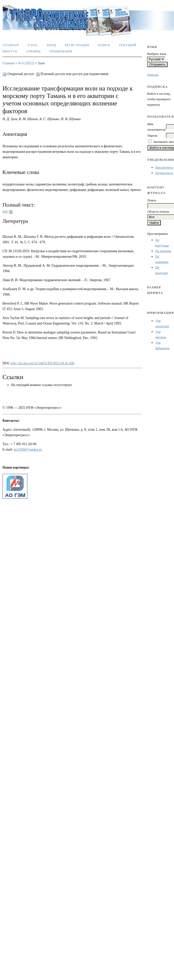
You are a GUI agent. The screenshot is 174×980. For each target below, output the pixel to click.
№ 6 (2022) (26, 63)
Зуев (41, 63)
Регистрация (77, 45)
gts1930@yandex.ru (28, 449)
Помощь (153, 75)
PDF (5, 212)
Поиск (104, 45)
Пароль (152, 135)
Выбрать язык (157, 54)
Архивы (33, 51)
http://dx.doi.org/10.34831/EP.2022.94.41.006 (42, 363)
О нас (33, 45)
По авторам (163, 251)
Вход (51, 45)
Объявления (61, 51)
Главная (11, 45)
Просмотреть (164, 167)
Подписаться (164, 173)
